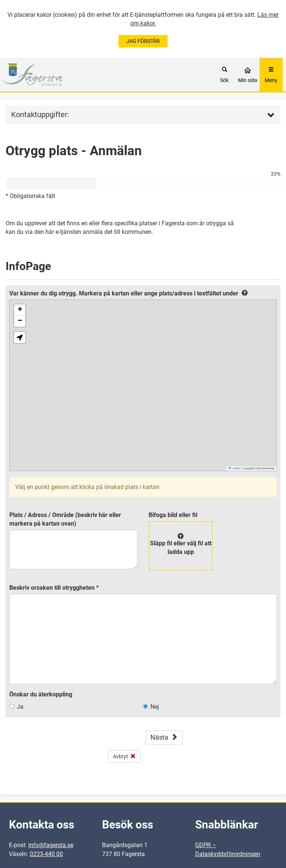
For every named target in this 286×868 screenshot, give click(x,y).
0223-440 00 (46, 854)
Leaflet (234, 468)
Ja (20, 707)
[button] (20, 310)
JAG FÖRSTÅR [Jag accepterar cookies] (143, 41)
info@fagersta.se (51, 845)
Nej (155, 707)
